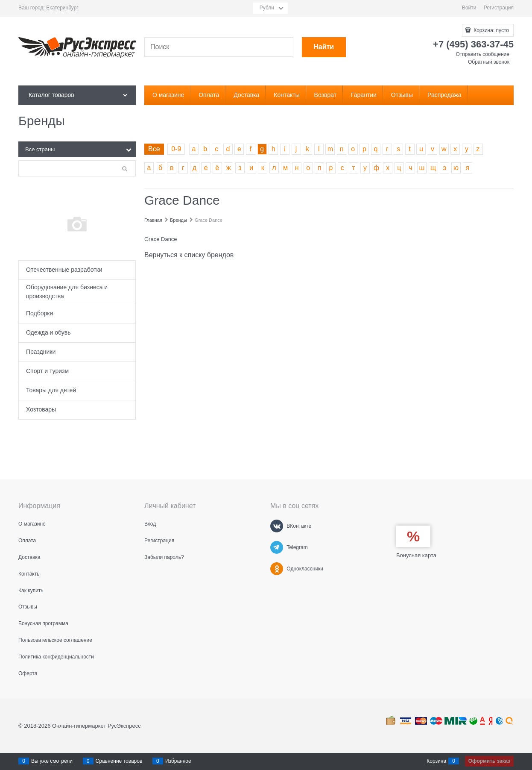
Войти (469, 8)
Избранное (178, 761)
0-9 (176, 149)
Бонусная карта (416, 555)
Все (154, 149)
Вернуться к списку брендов (189, 255)
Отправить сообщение (482, 54)
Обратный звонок (489, 62)
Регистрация (499, 8)
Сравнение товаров (119, 761)
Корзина (436, 761)
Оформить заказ (489, 761)
